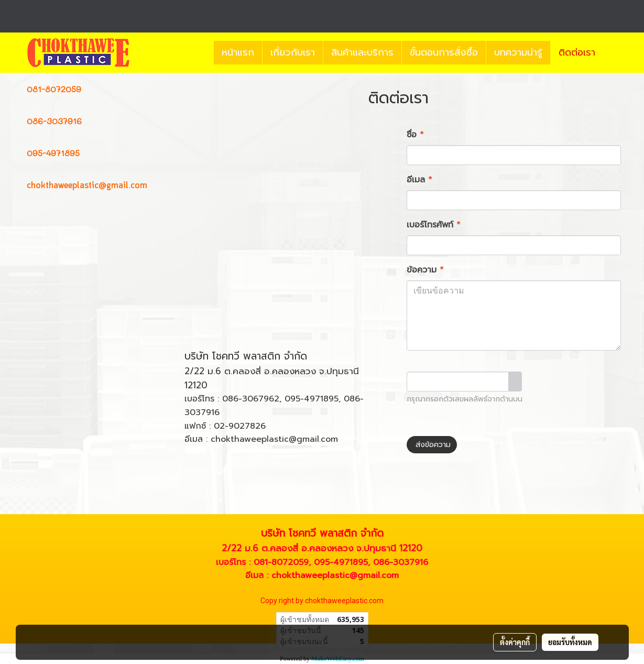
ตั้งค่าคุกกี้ (515, 642)
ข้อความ (425, 270)
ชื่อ (415, 135)
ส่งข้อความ (432, 445)
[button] (613, 53)
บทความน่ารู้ (518, 52)
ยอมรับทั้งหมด (570, 642)
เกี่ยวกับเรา (293, 52)
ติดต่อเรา (577, 52)
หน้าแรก (238, 52)
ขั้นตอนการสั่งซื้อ (444, 52)
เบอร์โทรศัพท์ (434, 225)
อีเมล (419, 180)
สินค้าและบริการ (362, 52)
